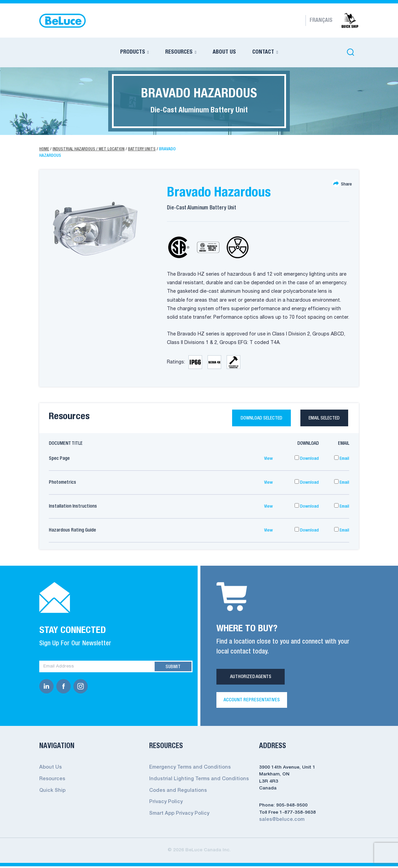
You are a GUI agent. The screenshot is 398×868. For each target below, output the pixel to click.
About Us (224, 52)
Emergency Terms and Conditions (187, 769)
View (268, 460)
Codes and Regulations (176, 792)
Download (307, 460)
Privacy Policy (165, 803)
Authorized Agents (251, 679)
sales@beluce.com (280, 821)
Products (133, 52)
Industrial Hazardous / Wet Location (90, 149)
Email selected (322, 419)
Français (321, 20)
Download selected (251, 419)
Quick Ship (51, 792)
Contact (263, 52)
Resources (179, 52)
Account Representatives (252, 702)
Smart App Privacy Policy (177, 814)
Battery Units (145, 149)
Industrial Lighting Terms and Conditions (195, 781)
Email (341, 460)
